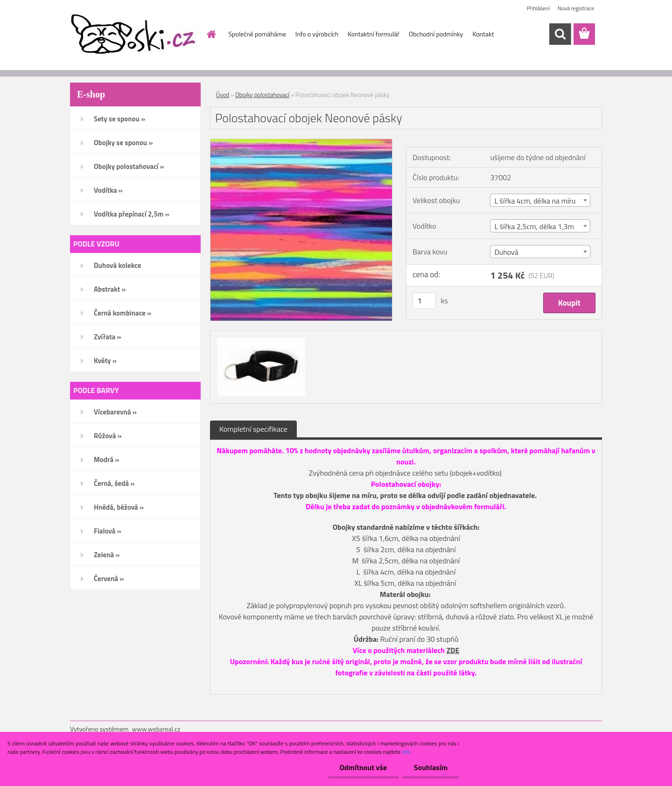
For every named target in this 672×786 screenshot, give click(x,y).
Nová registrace (576, 8)
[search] (560, 34)
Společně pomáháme (257, 34)
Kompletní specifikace (253, 429)
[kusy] (424, 301)
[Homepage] (211, 34)
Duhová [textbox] (506, 252)
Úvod (223, 95)
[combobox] (540, 200)
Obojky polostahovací (262, 95)
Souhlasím (430, 767)
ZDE (453, 650)
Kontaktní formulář (374, 34)
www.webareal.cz (156, 729)
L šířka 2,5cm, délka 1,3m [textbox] (534, 226)
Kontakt (483, 34)
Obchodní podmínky (436, 34)
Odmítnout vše (363, 767)
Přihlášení (538, 8)
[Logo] (134, 35)
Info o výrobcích (317, 34)
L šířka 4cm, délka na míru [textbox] (535, 201)
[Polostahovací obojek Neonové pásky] (301, 143)
